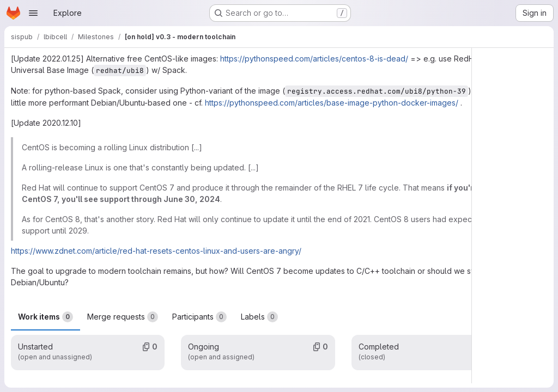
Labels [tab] (259, 317)
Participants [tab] (199, 317)
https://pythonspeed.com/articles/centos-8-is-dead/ (314, 59)
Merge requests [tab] (123, 317)
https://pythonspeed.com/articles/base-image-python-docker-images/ (332, 103)
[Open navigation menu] (33, 13)
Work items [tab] (46, 317)
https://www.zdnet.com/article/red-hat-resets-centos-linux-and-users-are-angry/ (156, 251)
